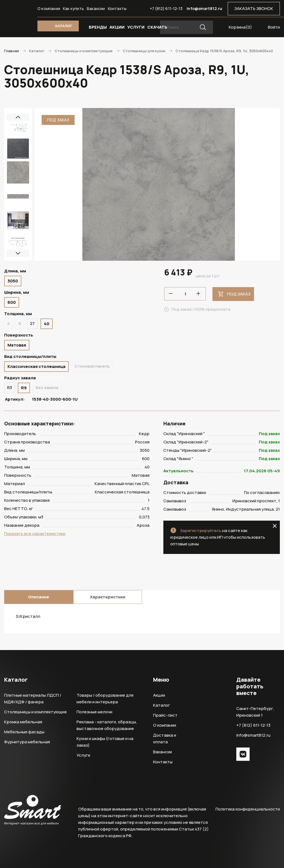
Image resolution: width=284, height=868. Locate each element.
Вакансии (96, 8)
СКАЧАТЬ (157, 27)
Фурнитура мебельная (27, 742)
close (275, 526)
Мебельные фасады (24, 732)
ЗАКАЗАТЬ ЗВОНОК (254, 8)
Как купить (73, 8)
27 (32, 323)
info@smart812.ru (204, 8)
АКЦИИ (117, 27)
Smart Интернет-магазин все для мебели (18, 11)
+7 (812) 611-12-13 (166, 8)
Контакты (117, 8)
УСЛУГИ (136, 27)
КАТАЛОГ (64, 26)
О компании (49, 8)
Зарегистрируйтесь (201, 530)
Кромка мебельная (23, 722)
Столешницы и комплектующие (35, 712)
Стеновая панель (92, 366)
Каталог (162, 705)
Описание (39, 597)
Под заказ (239, 294)
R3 (10, 387)
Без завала (47, 387)
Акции (159, 695)
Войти (274, 27)
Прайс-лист (165, 715)
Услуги (83, 755)
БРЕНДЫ (98, 27)
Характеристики (108, 597)
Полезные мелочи (94, 712)
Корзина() (240, 27)
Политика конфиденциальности (248, 809)
